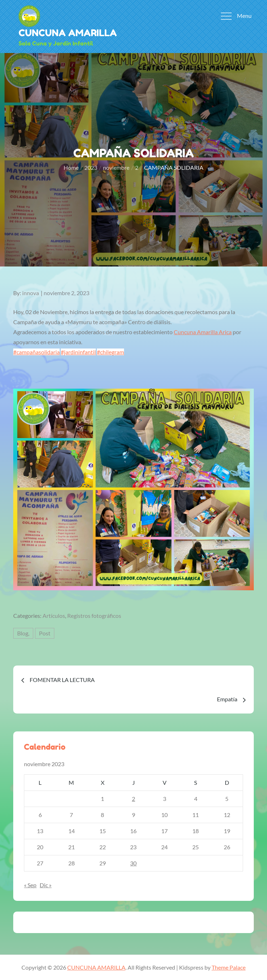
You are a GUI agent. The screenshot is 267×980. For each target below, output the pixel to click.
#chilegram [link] (110, 352)
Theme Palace (229, 967)
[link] (203, 332)
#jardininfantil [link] (78, 352)
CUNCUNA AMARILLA (68, 33)
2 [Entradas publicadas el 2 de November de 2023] (133, 799)
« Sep (30, 885)
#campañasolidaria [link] (36, 352)
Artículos (54, 616)
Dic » (46, 885)
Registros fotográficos (94, 616)
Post (45, 633)
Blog (23, 633)
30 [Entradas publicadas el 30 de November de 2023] (133, 863)
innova (31, 293)
